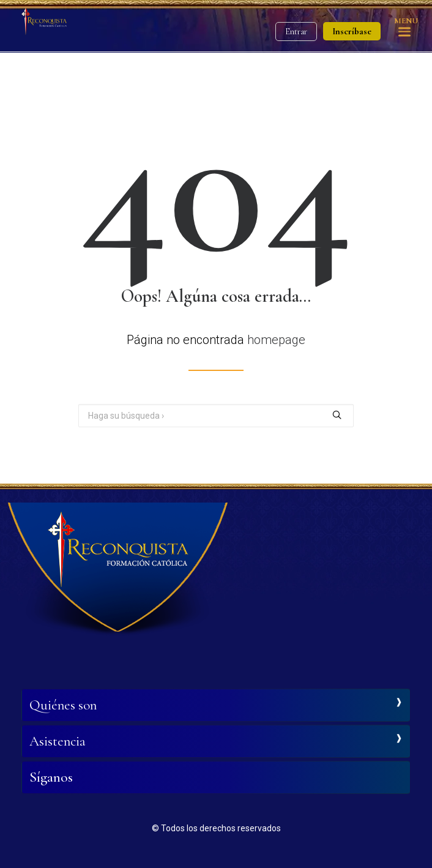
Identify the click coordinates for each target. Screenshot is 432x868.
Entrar (296, 32)
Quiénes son (63, 705)
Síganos (51, 777)
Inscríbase (352, 31)
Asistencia (58, 741)
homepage (276, 340)
